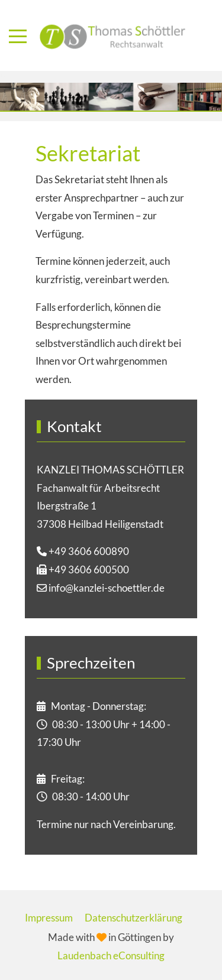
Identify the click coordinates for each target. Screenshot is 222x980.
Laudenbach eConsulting (111, 955)
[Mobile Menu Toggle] (18, 36)
